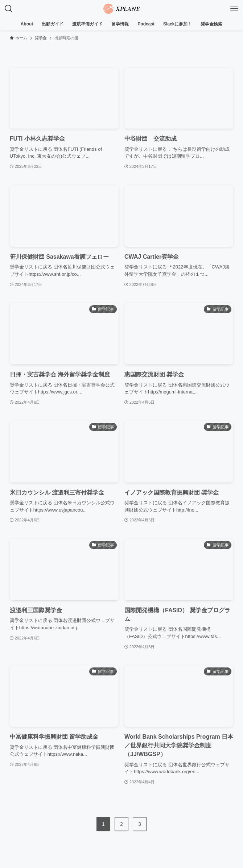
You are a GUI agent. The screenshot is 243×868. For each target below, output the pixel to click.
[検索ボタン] (9, 9)
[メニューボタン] (234, 9)
